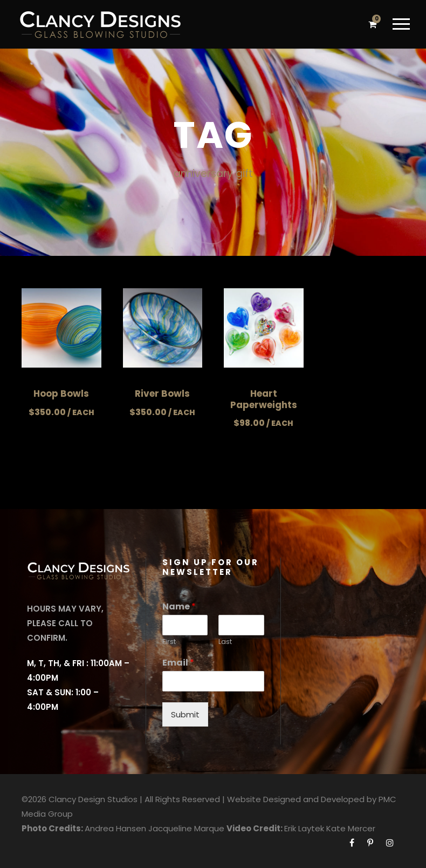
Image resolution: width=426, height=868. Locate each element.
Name (179, 607)
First (169, 642)
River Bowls (162, 394)
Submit (185, 714)
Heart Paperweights (264, 399)
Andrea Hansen (115, 828)
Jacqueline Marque (186, 828)
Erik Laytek (304, 828)
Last (225, 642)
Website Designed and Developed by (302, 799)
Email (178, 663)
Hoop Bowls (61, 394)
